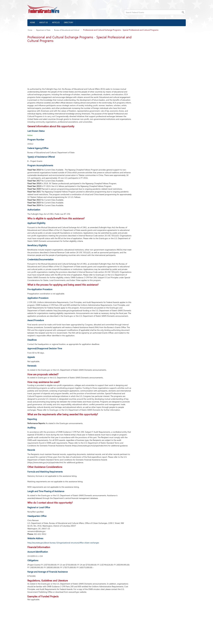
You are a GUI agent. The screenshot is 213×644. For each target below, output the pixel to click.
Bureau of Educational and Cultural (67, 30)
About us (44, 23)
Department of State (43, 30)
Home (33, 23)
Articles (56, 23)
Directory (69, 23)
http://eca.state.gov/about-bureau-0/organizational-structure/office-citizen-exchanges (63, 543)
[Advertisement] (79, 64)
